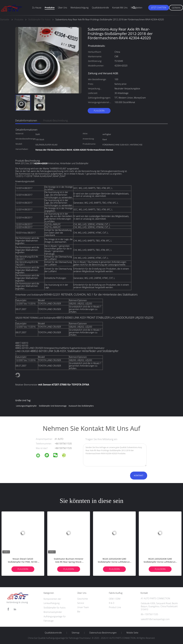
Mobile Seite (132, 633)
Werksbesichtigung (79, 8)
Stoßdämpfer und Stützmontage (53, 406)
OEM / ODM (115, 599)
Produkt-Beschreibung (55, 120)
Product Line (115, 607)
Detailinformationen (26, 120)
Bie (79, 612)
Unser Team (83, 607)
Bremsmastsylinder (53, 612)
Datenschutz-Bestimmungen (103, 633)
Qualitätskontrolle (100, 8)
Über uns (63, 8)
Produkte (50, 8)
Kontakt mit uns (120, 8)
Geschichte (83, 599)
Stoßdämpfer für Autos (55, 608)
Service (81, 603)
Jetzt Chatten (159, 8)
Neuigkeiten (137, 8)
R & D (112, 603)
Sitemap (76, 633)
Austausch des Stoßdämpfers (81, 406)
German (176, 8)
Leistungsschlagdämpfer (26, 406)
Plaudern (99, 111)
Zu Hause (37, 8)
